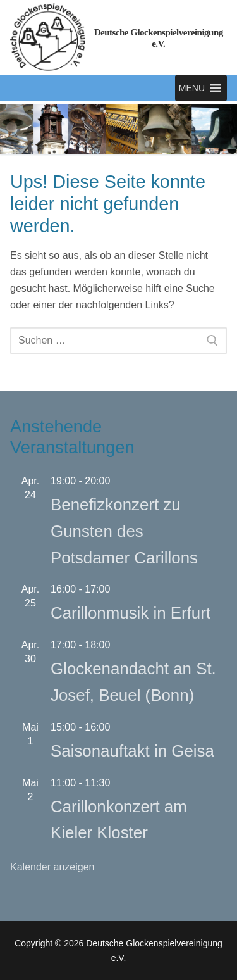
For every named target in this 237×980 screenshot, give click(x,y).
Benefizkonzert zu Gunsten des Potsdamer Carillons (124, 531)
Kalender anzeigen (52, 867)
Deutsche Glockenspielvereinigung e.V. (159, 38)
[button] (192, 88)
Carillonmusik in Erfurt (131, 613)
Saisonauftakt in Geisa (132, 751)
